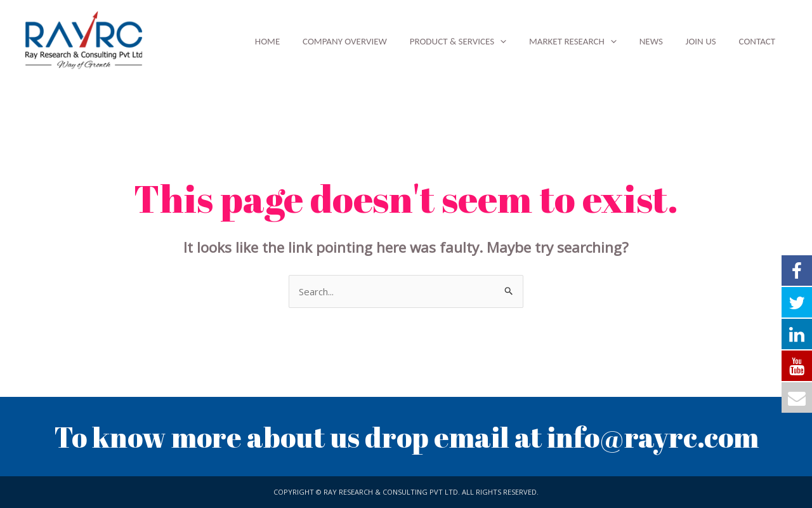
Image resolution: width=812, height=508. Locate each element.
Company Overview (365, 41)
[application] (517, 41)
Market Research (586, 41)
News (660, 41)
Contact (759, 41)
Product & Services (475, 41)
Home (291, 41)
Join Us (706, 41)
